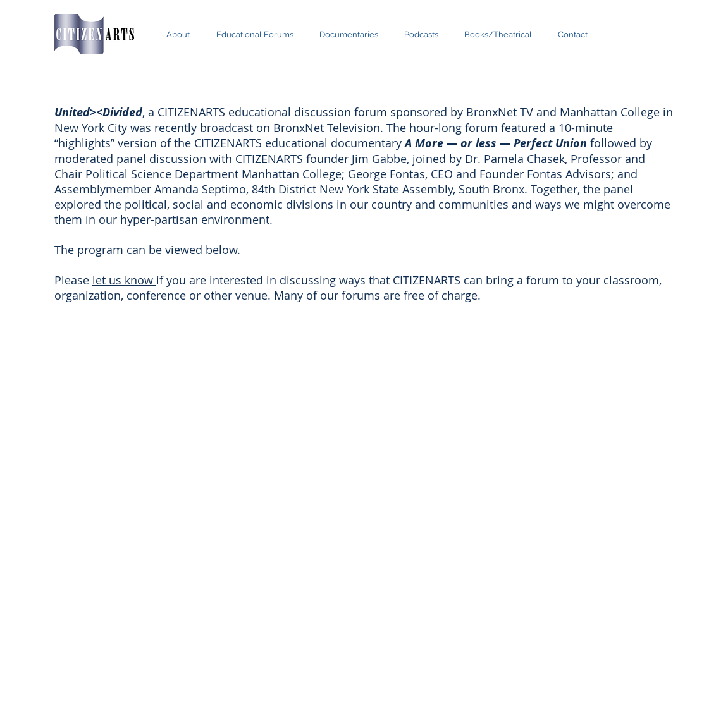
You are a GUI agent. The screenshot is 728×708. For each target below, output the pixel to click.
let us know (124, 280)
